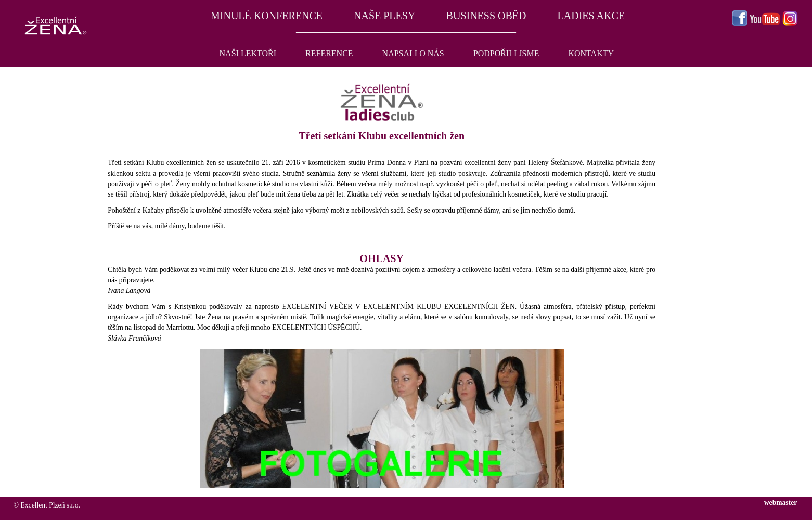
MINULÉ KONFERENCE (265, 16)
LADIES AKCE (591, 16)
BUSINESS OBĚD (486, 16)
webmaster (781, 503)
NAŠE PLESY (384, 16)
